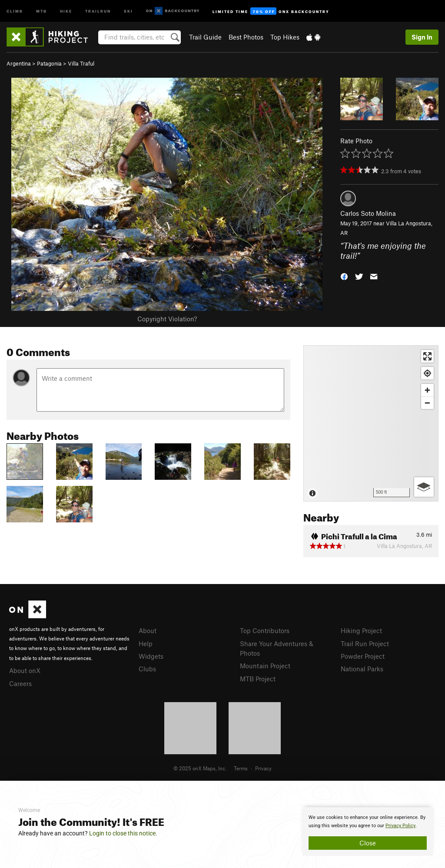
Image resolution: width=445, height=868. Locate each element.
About (148, 630)
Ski (128, 11)
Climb (15, 11)
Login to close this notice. (123, 833)
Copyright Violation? (167, 319)
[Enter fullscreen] (427, 356)
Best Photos (246, 37)
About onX (25, 670)
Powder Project (363, 656)
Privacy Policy (400, 826)
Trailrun (98, 11)
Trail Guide (205, 37)
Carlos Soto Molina (368, 213)
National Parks (362, 669)
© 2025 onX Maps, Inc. (200, 768)
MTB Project (258, 679)
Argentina (19, 63)
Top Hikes (285, 37)
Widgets (151, 656)
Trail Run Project (365, 644)
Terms (241, 768)
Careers (20, 683)
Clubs (147, 669)
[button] (344, 276)
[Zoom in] (427, 390)
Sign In (422, 37)
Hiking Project (361, 630)
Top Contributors (265, 630)
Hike (66, 11)
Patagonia (49, 63)
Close (368, 843)
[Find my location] (427, 373)
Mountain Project (265, 666)
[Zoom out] (427, 403)
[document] (368, 832)
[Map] (371, 423)
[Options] (424, 487)
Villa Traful (81, 63)
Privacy (263, 768)
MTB (42, 11)
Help (146, 644)
